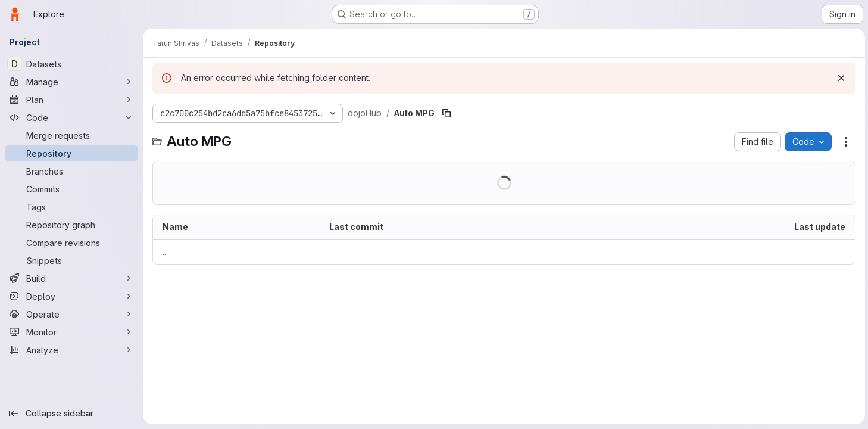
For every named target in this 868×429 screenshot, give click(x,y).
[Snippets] (71, 260)
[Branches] (71, 171)
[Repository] (71, 153)
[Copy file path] (447, 113)
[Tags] (71, 207)
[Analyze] (71, 350)
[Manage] (71, 82)
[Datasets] (71, 64)
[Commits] (71, 189)
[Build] (71, 278)
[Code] (71, 117)
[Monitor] (71, 332)
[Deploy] (71, 296)
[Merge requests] (71, 135)
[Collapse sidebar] (71, 414)
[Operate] (71, 314)
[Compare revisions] (71, 243)
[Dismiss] (839, 78)
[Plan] (71, 100)
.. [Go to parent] (164, 252)
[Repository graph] (71, 225)
